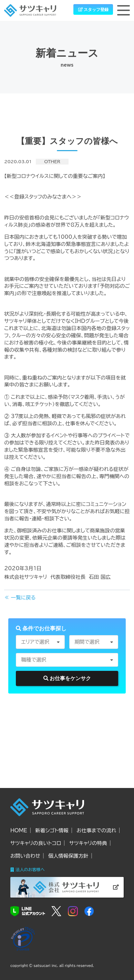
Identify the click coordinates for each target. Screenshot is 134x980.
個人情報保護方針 (68, 856)
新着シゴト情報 (52, 830)
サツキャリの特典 (88, 843)
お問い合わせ (25, 856)
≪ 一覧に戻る (20, 598)
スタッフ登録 (93, 9)
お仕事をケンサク (67, 678)
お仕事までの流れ (96, 830)
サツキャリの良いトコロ (36, 843)
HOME (19, 830)
